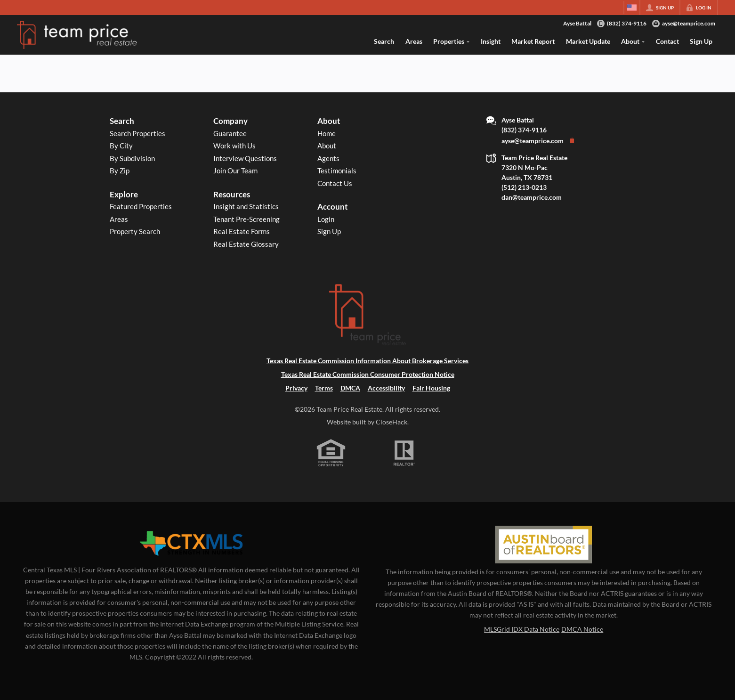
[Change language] (632, 8)
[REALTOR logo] (404, 453)
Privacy (296, 388)
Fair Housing (431, 388)
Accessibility (386, 388)
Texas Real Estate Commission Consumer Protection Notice (368, 374)
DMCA (350, 388)
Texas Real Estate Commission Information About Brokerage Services (367, 361)
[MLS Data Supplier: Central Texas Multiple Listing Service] (191, 544)
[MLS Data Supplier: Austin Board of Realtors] (544, 545)
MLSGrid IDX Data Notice (522, 629)
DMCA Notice (582, 629)
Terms (324, 388)
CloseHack (392, 422)
